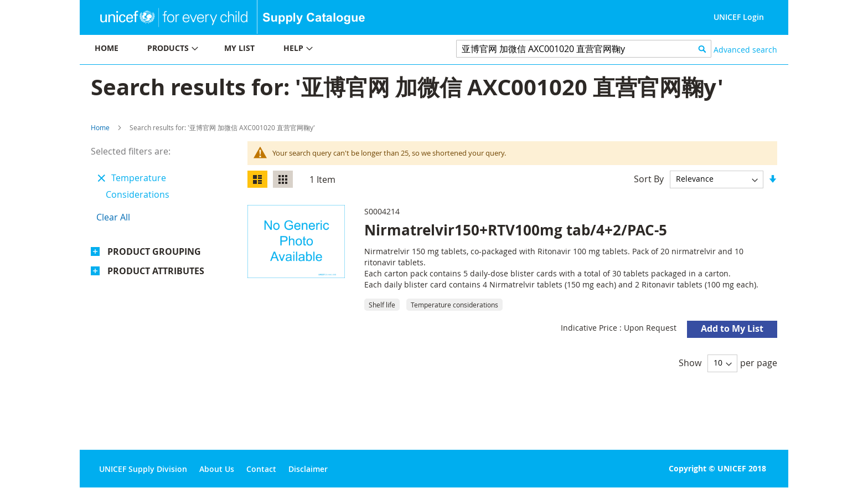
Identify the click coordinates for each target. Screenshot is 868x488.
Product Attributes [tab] (156, 271)
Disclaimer (308, 469)
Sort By (649, 178)
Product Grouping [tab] (154, 251)
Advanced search (745, 50)
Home (100, 127)
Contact (261, 469)
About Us (217, 469)
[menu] (257, 50)
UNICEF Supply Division (143, 469)
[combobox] (584, 49)
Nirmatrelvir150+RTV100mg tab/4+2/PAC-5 (516, 230)
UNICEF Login (739, 17)
